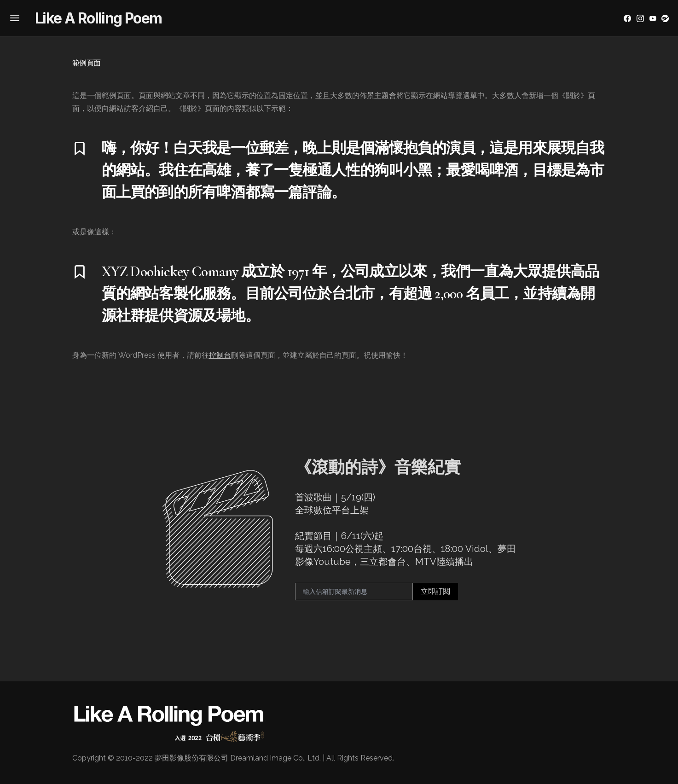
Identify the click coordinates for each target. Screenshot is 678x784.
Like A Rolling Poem (99, 18)
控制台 (220, 355)
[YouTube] (653, 18)
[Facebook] (627, 18)
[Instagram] (640, 18)
